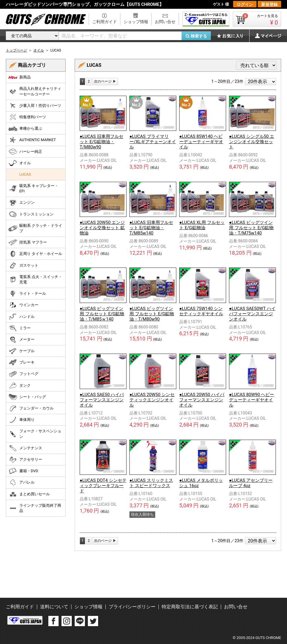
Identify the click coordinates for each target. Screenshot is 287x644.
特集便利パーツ (27, 117)
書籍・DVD (23, 471)
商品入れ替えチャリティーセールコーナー (35, 91)
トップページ (16, 50)
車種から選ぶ (25, 129)
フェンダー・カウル (31, 408)
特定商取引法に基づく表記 (190, 607)
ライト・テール (27, 294)
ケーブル (22, 351)
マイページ (265, 36)
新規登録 (269, 4)
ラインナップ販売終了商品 (35, 508)
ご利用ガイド (105, 22)
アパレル (22, 482)
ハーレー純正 (25, 152)
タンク (20, 386)
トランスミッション (31, 214)
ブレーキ (22, 362)
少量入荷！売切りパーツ (35, 106)
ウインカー (23, 305)
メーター (22, 340)
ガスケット (23, 266)
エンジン (22, 203)
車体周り (22, 420)
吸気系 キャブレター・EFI (33, 188)
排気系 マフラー (28, 242)
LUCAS (25, 174)
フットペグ (23, 374)
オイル (20, 163)
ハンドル (22, 317)
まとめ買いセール (29, 494)
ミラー (20, 328)
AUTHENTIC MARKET (32, 140)
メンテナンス (25, 448)
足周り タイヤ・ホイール (35, 254)
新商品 (20, 77)
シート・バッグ (27, 397)
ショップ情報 (136, 22)
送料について (54, 607)
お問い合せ (165, 22)
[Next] (105, 82)
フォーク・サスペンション (35, 434)
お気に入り (233, 36)
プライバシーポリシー (132, 607)
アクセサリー (25, 460)
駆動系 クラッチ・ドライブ (35, 228)
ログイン (245, 4)
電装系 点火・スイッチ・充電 (35, 279)
